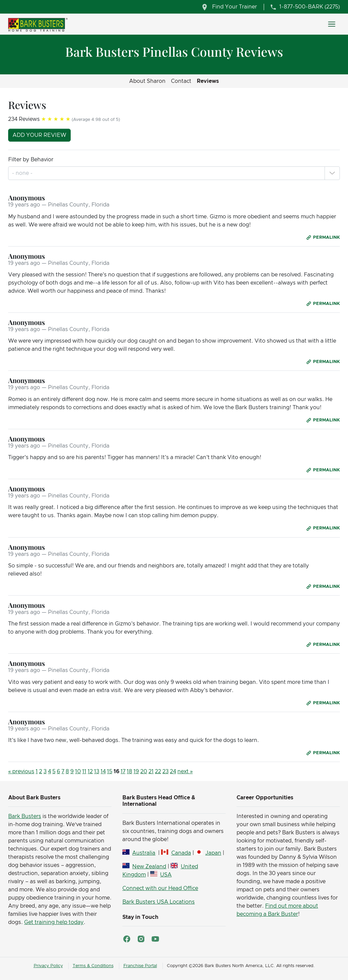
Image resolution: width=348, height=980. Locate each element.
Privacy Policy (48, 966)
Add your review (39, 135)
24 (173, 772)
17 (123, 772)
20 (144, 772)
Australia (144, 853)
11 (84, 772)
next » (185, 772)
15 (110, 772)
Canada (181, 853)
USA (166, 875)
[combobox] (23, 173)
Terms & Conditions (93, 966)
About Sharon (147, 81)
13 (97, 772)
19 (136, 772)
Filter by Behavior (31, 160)
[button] (332, 173)
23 (166, 772)
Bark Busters (25, 816)
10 (78, 772)
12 (90, 772)
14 (103, 772)
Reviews (208, 81)
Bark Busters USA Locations (159, 902)
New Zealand (149, 867)
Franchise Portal (140, 966)
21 (151, 772)
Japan (213, 853)
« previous (21, 772)
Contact (181, 81)
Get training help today (54, 922)
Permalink (326, 238)
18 (129, 772)
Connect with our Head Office (160, 888)
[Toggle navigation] (332, 24)
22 (158, 772)
